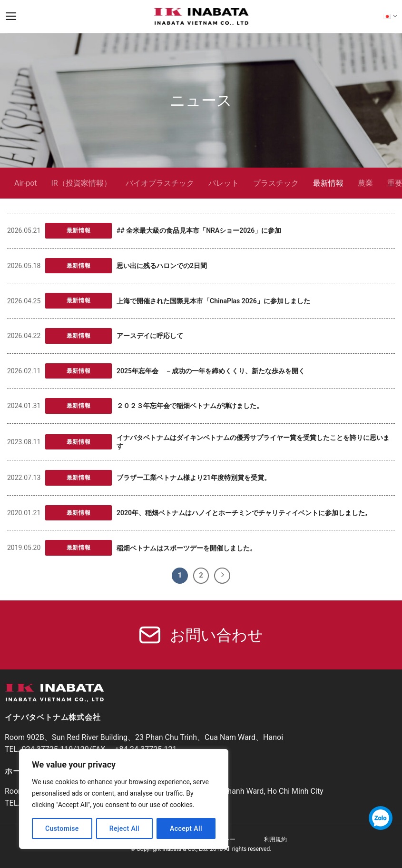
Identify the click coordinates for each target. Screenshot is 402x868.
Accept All (186, 828)
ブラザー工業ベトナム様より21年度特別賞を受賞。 (194, 478)
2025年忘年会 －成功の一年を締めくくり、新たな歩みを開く (211, 371)
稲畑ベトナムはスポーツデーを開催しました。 (186, 548)
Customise (62, 828)
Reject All (124, 828)
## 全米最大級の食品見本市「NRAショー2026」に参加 (199, 230)
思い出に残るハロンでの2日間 (162, 266)
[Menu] (11, 16)
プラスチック (276, 183)
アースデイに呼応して (150, 336)
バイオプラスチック (160, 183)
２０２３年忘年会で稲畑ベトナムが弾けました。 (190, 406)
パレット (224, 183)
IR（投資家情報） (81, 183)
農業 (365, 183)
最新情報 (328, 183)
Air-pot (26, 183)
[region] (124, 799)
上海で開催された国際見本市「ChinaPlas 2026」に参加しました (213, 301)
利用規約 (275, 839)
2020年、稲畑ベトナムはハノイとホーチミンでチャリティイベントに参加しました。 (244, 513)
